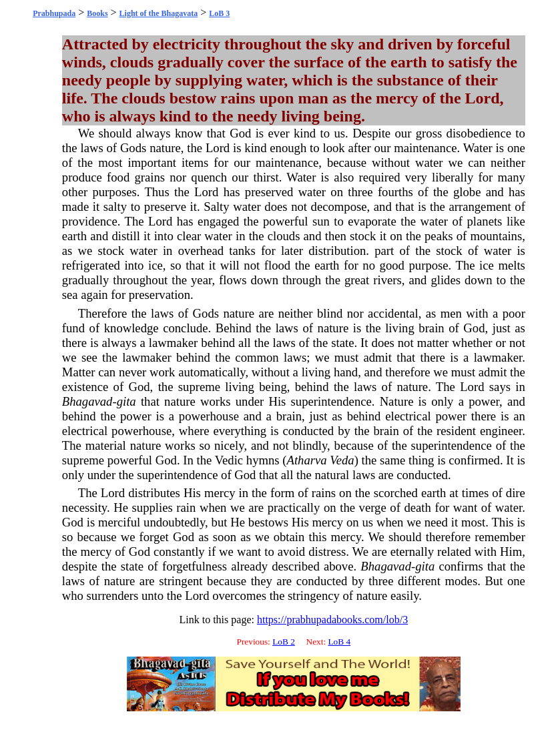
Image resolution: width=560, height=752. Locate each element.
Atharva (307, 460)
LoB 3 (219, 13)
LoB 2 (284, 642)
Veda (342, 460)
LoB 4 (339, 642)
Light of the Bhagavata (159, 13)
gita (126, 401)
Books (97, 13)
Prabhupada (54, 13)
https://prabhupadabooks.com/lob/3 (332, 620)
